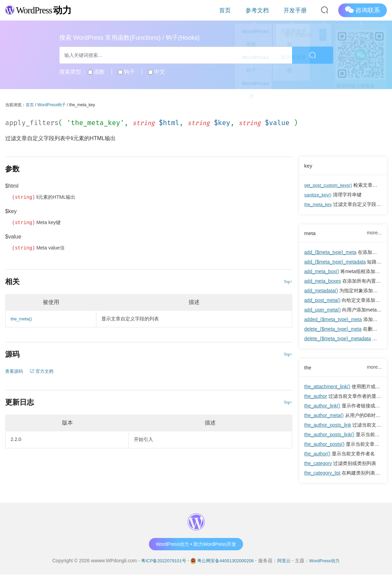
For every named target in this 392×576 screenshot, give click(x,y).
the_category (318, 465)
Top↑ (288, 282)
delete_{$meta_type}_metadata (338, 339)
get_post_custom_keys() (331, 185)
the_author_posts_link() (329, 436)
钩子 (127, 72)
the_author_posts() (325, 445)
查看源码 (15, 371)
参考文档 (271, 10)
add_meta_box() (322, 272)
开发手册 (300, 10)
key (309, 166)
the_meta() (22, 319)
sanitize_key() (319, 195)
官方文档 (44, 371)
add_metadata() (321, 291)
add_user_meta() (323, 310)
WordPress (43, 10)
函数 (96, 72)
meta (311, 233)
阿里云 (287, 562)
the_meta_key (319, 204)
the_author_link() (322, 407)
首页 (248, 10)
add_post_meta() (323, 301)
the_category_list (323, 474)
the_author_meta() (324, 417)
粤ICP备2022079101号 (159, 562)
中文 (157, 72)
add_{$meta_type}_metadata (335, 262)
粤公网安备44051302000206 (226, 562)
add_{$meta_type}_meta (331, 253)
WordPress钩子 (52, 105)
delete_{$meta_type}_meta (333, 330)
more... (374, 233)
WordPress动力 (329, 562)
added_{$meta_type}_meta (333, 320)
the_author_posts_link (328, 426)
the (308, 368)
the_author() (317, 455)
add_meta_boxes (323, 282)
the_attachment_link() (327, 388)
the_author (316, 397)
